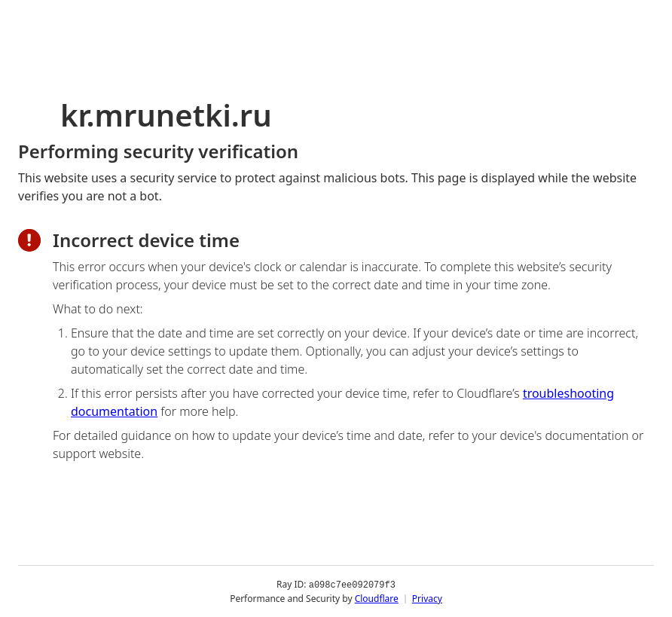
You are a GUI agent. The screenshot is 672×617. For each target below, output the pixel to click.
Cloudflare (377, 598)
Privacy (427, 598)
